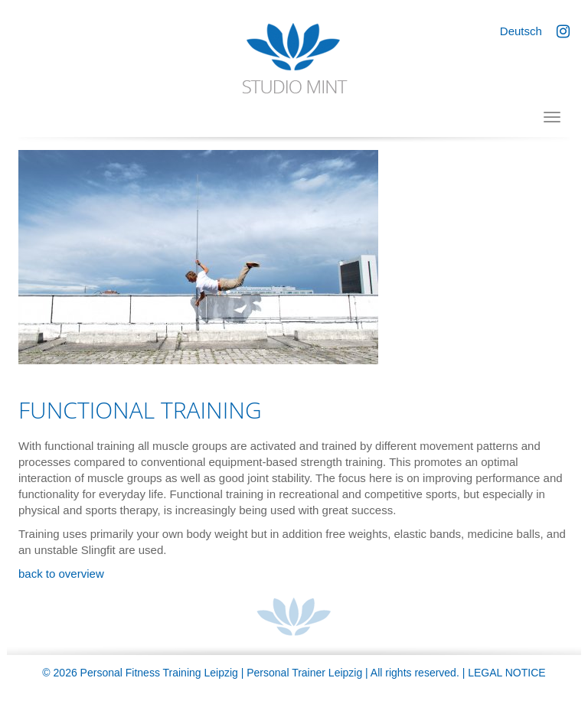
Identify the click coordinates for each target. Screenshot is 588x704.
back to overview (61, 574)
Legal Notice (506, 673)
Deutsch (521, 31)
